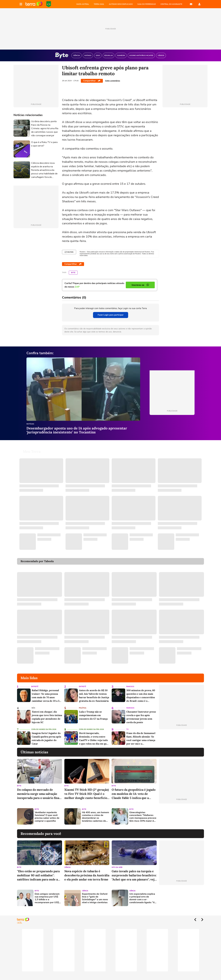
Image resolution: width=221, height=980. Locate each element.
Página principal (34, 4)
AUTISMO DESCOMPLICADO (121, 4)
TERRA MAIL (99, 4)
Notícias (30, 424)
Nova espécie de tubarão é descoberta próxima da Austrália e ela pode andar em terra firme (87, 872)
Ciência (67, 864)
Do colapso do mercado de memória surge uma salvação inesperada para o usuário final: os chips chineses (39, 790)
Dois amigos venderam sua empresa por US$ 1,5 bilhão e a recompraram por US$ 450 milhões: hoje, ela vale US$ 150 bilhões (47, 895)
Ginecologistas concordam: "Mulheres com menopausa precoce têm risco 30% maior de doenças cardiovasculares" (143, 813)
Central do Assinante (171, 4)
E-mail (191, 4)
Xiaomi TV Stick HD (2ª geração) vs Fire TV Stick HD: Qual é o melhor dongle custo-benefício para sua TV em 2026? (87, 790)
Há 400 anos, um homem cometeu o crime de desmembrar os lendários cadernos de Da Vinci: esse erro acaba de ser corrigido (96, 813)
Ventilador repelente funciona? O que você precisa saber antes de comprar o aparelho (47, 813)
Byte (73, 273)
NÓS (33, 704)
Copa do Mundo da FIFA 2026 (49, 4)
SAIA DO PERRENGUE (147, 4)
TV (127, 726)
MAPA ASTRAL (83, 4)
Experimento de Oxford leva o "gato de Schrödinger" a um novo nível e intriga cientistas (95, 895)
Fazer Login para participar (111, 315)
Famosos (130, 683)
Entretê (35, 683)
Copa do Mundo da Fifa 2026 (44, 726)
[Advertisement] (181, 813)
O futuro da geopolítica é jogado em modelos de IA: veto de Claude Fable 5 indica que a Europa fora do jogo (134, 790)
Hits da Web (117, 864)
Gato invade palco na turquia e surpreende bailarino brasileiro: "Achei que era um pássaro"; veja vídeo (134, 872)
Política (83, 704)
